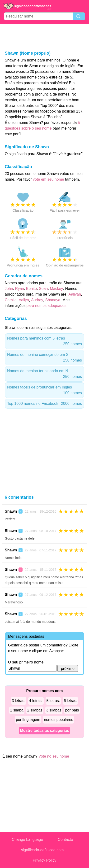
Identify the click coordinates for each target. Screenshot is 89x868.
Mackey (56, 289)
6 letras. (70, 701)
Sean (43, 289)
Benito (31, 289)
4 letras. (36, 701)
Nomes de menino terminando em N (44, 374)
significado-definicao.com (42, 850)
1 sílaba (17, 710)
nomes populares (59, 720)
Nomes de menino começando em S (44, 358)
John (9, 289)
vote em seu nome (48, 179)
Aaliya (24, 300)
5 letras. (53, 701)
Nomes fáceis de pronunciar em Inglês (44, 390)
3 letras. (19, 701)
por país (72, 710)
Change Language (28, 840)
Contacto (66, 840)
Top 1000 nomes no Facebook (44, 404)
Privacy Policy (45, 860)
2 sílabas (35, 710)
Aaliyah (75, 294)
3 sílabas (54, 710)
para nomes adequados (47, 306)
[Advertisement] (45, 37)
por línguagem (28, 720)
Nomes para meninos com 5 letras (44, 342)
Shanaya (53, 300)
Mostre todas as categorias (44, 731)
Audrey (37, 300)
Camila (11, 300)
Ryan (20, 289)
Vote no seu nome (54, 756)
